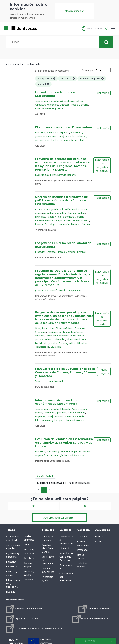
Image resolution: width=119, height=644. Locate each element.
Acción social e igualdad (47, 101)
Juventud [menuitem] (11, 592)
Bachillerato (41, 343)
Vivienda (86, 224)
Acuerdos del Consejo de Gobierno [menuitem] (66, 557)
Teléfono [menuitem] (82, 536)
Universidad (59, 339)
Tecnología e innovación (57, 224)
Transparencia (59, 175)
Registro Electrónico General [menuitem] (48, 548)
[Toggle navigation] (41, 28)
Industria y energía (45, 108)
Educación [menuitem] (11, 562)
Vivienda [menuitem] (28, 580)
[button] (92, 29)
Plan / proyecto (104, 371)
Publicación (102, 93)
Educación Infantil (64, 328)
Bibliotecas (83, 343)
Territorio (76, 224)
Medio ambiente (74, 220)
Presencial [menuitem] (83, 550)
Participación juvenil (55, 290)
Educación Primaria (76, 339)
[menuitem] (24, 609)
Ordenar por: (88, 70)
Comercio (79, 455)
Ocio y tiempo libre (45, 328)
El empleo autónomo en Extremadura (64, 127)
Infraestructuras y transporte (59, 140)
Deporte (72, 175)
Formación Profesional (57, 336)
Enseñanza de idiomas (59, 332)
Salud (48, 175)
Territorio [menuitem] (29, 558)
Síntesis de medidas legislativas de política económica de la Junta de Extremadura (62, 201)
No (86, 506)
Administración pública (72, 101)
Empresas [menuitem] (11, 567)
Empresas (64, 105)
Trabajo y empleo (79, 105)
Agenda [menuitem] (99, 541)
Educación (40, 133)
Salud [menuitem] (27, 545)
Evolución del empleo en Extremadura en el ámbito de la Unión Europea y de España (64, 443)
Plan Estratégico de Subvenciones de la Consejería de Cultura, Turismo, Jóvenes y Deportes (66, 373)
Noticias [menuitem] (99, 536)
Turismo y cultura (76, 213)
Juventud (60, 108)
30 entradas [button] (46, 476)
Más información (74, 11)
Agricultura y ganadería (47, 105)
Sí (33, 506)
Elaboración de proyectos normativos (102, 165)
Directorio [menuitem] (65, 548)
